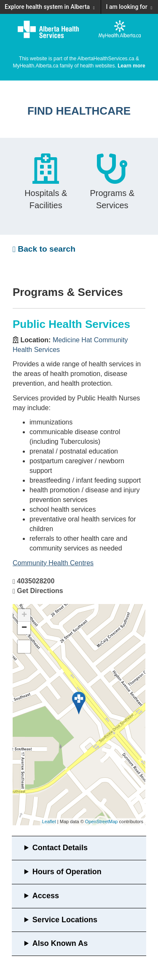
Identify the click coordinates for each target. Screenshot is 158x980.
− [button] (24, 628)
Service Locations (65, 920)
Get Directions (40, 591)
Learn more (131, 66)
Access (46, 896)
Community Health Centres (53, 563)
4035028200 (36, 581)
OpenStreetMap (102, 822)
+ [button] (24, 615)
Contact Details (60, 848)
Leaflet (49, 822)
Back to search (44, 249)
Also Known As (60, 943)
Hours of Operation (67, 872)
